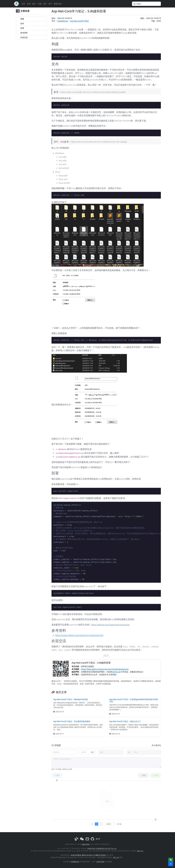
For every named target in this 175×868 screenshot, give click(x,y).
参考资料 (24, 33)
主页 (23, 4)
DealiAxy (86, 844)
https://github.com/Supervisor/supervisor (110, 625)
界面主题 (57, 4)
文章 (29, 4)
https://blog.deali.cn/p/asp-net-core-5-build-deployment (105, 669)
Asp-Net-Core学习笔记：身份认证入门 (125, 721)
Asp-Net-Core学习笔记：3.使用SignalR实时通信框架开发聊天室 (134, 700)
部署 (22, 28)
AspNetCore (63, 21)
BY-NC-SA (116, 672)
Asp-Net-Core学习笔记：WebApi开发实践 (71, 699)
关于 (50, 4)
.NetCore (100, 862)
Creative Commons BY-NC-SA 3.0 (102, 848)
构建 (22, 19)
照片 (34, 4)
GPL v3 (140, 851)
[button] (171, 864)
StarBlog (75, 862)
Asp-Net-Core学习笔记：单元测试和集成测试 (72, 721)
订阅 (40, 4)
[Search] (146, 4)
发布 (22, 23)
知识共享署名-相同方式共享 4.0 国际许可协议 (88, 855)
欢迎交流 (24, 37)
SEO (45, 4)
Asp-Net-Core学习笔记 (80, 21)
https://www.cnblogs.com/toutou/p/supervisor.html (79, 635)
